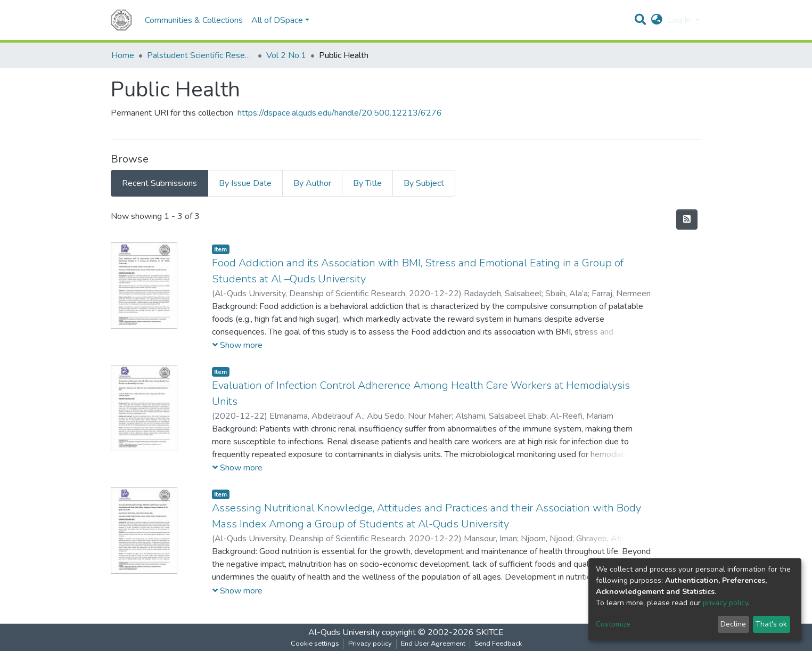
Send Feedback (498, 644)
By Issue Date (245, 183)
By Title (367, 183)
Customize (613, 624)
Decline (733, 624)
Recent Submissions (159, 183)
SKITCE (490, 632)
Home (123, 55)
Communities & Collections (194, 20)
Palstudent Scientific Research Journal (200, 55)
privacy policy (725, 603)
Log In (680, 20)
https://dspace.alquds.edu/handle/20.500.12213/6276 (340, 113)
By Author (312, 183)
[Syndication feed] (687, 219)
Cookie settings (315, 644)
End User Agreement (433, 644)
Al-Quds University (344, 632)
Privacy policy (370, 644)
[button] (657, 20)
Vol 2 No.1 (286, 55)
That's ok (771, 624)
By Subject (424, 183)
